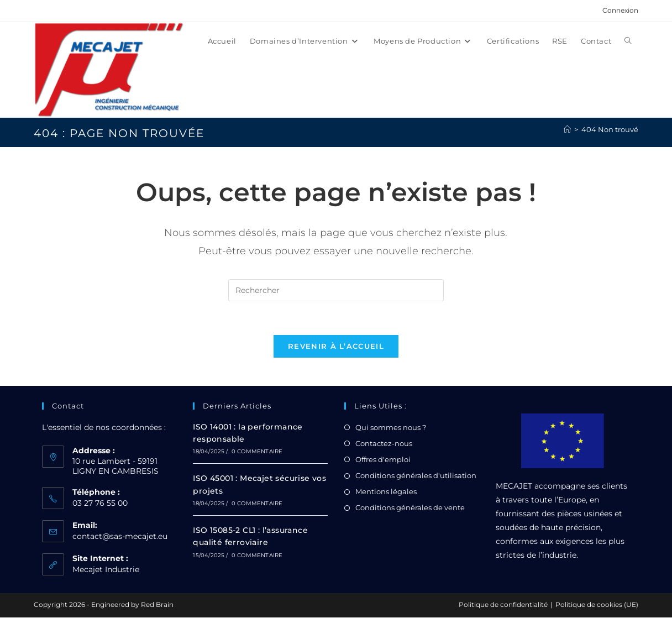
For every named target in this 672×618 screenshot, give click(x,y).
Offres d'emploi (383, 460)
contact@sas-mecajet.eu (120, 537)
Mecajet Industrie (106, 570)
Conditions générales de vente (410, 508)
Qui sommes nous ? (391, 427)
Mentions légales (386, 492)
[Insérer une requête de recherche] (336, 290)
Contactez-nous (384, 443)
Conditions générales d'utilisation (416, 476)
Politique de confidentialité (503, 605)
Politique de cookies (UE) (597, 605)
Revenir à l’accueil (336, 346)
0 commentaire (257, 452)
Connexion (620, 10)
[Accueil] (567, 129)
